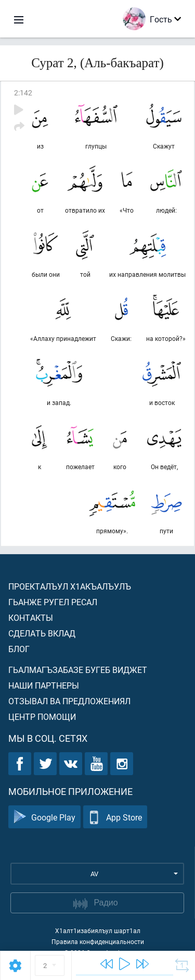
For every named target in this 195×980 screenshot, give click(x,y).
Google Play (44, 817)
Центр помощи (42, 716)
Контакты (31, 617)
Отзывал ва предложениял (69, 701)
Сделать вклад (42, 633)
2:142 (23, 93)
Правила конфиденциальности (98, 941)
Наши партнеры (44, 685)
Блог (19, 649)
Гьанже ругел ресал (53, 602)
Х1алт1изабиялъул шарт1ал (98, 930)
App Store (115, 817)
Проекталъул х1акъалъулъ (70, 586)
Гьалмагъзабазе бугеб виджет (78, 670)
